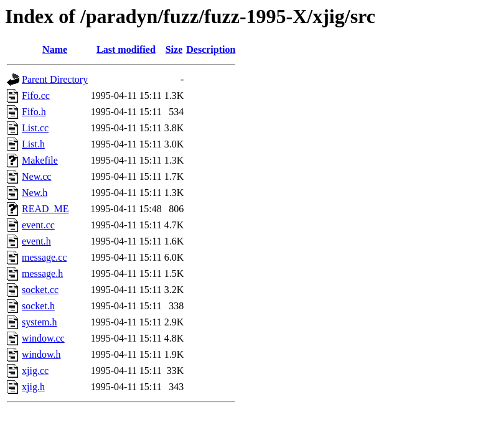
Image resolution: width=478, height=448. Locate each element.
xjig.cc (35, 371)
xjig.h (33, 387)
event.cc (38, 225)
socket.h (38, 306)
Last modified (126, 49)
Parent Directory (55, 79)
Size (174, 49)
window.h (41, 354)
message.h (42, 273)
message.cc (44, 257)
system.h (39, 322)
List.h (33, 144)
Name (55, 49)
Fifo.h (34, 112)
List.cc (35, 128)
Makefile (40, 160)
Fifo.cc (36, 96)
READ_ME (45, 209)
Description (211, 49)
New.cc (36, 176)
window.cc (43, 338)
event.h (36, 241)
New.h (35, 193)
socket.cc (40, 290)
